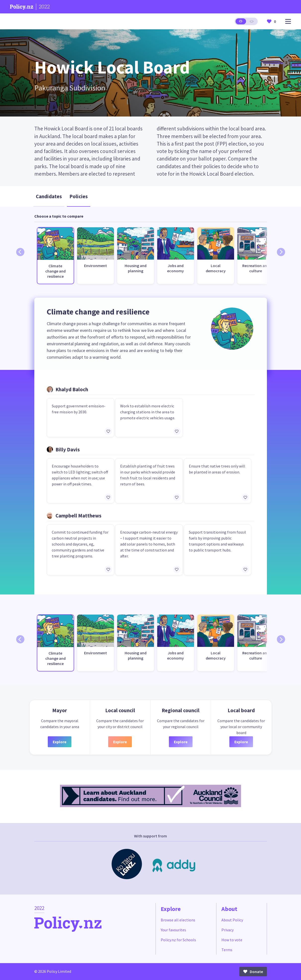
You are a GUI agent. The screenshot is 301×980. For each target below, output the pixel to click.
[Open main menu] (288, 21)
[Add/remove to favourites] (108, 431)
